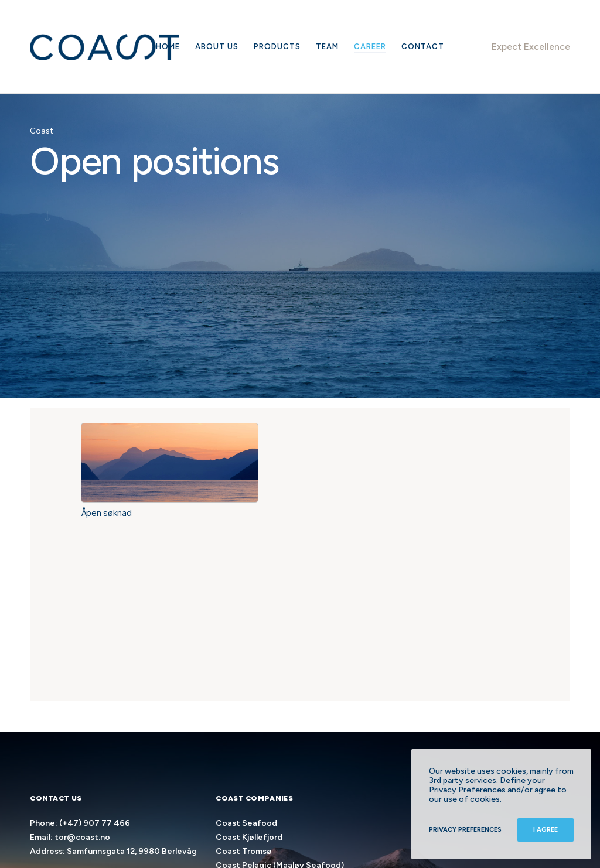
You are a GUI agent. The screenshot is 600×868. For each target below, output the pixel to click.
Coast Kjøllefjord (249, 837)
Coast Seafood (246, 823)
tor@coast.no (82, 837)
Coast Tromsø (244, 851)
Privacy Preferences (465, 830)
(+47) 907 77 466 (95, 823)
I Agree (546, 830)
